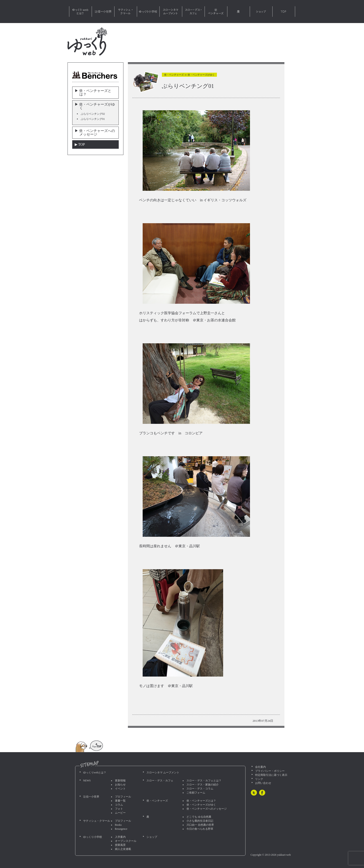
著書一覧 (120, 801)
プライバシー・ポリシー (270, 771)
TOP (284, 12)
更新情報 (120, 781)
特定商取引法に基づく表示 (271, 775)
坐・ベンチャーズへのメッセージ (207, 809)
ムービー (120, 813)
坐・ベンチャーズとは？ (201, 801)
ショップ (261, 12)
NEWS (87, 781)
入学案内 (120, 837)
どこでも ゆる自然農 (199, 817)
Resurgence (121, 829)
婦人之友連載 (123, 849)
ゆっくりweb (87, 42)
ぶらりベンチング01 (93, 119)
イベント (120, 789)
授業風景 (120, 845)
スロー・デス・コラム (200, 789)
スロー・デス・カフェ (193, 12)
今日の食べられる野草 (200, 829)
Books (118, 825)
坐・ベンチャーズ (216, 12)
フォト (119, 809)
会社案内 (260, 767)
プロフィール (123, 797)
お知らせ (120, 785)
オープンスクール (126, 841)
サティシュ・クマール (126, 12)
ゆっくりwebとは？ (80, 12)
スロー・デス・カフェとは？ (204, 781)
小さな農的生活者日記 (200, 821)
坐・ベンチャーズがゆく (201, 805)
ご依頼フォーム (196, 793)
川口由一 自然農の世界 (200, 825)
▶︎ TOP (80, 144)
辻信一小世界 (103, 12)
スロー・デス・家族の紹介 (203, 785)
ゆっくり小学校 (148, 12)
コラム (119, 805)
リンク (259, 779)
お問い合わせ (263, 783)
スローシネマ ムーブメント (171, 12)
